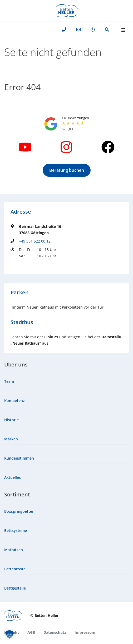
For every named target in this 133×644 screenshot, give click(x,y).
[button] (67, 170)
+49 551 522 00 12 (35, 241)
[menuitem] (66, 382)
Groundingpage (24, 266)
